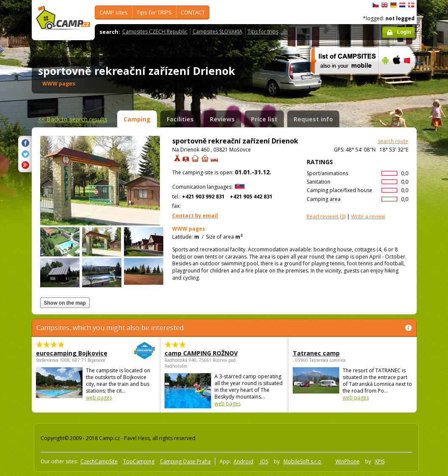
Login (404, 32)
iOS (264, 461)
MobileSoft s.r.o (303, 461)
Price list (264, 119)
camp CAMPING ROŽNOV (201, 353)
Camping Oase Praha (185, 461)
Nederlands (402, 5)
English (385, 5)
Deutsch (393, 5)
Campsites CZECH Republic (155, 32)
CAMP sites (114, 12)
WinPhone (348, 461)
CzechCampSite (99, 461)
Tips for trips (263, 32)
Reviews (222, 119)
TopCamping (139, 461)
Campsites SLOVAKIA (217, 32)
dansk (411, 5)
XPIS (380, 461)
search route (393, 141)
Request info (313, 119)
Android (243, 461)
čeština (376, 5)
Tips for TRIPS (154, 12)
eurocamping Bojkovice (73, 353)
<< (73, 119)
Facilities (180, 119)
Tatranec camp (316, 353)
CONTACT (193, 12)
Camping (137, 119)
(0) (326, 216)
